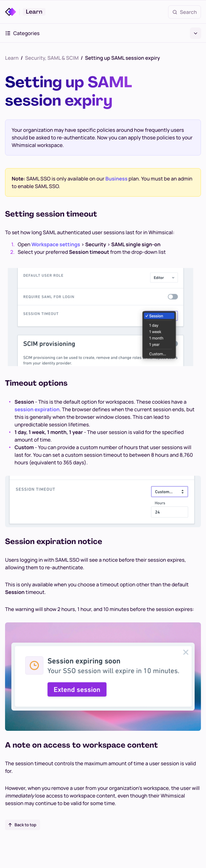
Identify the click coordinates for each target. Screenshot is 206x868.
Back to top (22, 825)
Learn (12, 58)
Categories (103, 33)
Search (185, 12)
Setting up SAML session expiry (122, 58)
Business (117, 179)
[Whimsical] (12, 12)
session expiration (37, 409)
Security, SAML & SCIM (52, 58)
